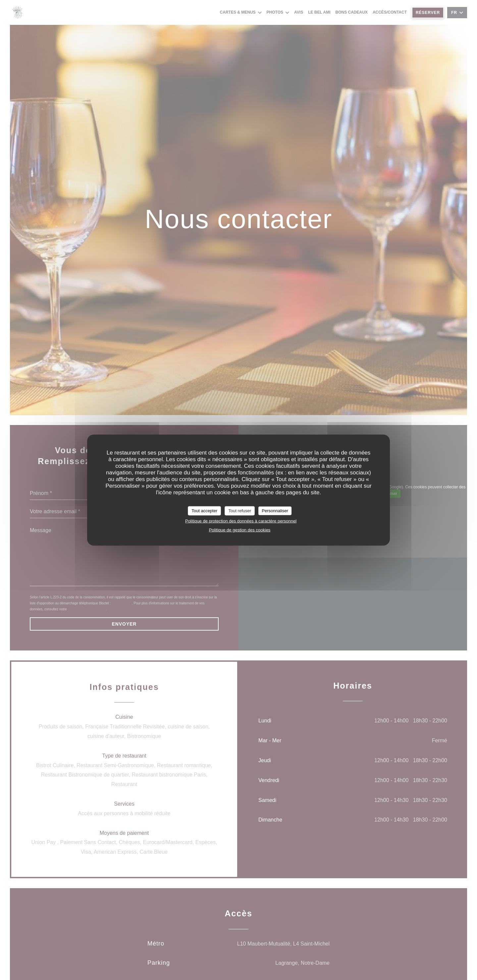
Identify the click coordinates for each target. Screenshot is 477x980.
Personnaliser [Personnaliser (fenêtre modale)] (275, 511)
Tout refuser (240, 511)
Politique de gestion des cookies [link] (240, 530)
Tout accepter (204, 511)
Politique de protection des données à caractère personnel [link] (241, 521)
